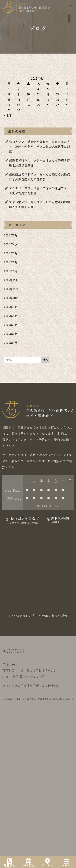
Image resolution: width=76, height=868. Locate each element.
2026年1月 (11, 271)
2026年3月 (11, 253)
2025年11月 (11, 289)
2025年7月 (11, 325)
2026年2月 (11, 262)
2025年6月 (11, 334)
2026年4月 (11, 244)
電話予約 (10, 865)
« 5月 (8, 115)
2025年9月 (11, 307)
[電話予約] (10, 861)
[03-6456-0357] (7, 520)
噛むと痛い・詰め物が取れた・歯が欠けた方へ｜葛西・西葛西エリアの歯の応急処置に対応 (40, 147)
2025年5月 (11, 343)
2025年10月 (11, 298)
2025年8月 (11, 316)
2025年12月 (11, 280)
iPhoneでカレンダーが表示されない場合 (38, 616)
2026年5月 (11, 235)
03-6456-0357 (25, 518)
